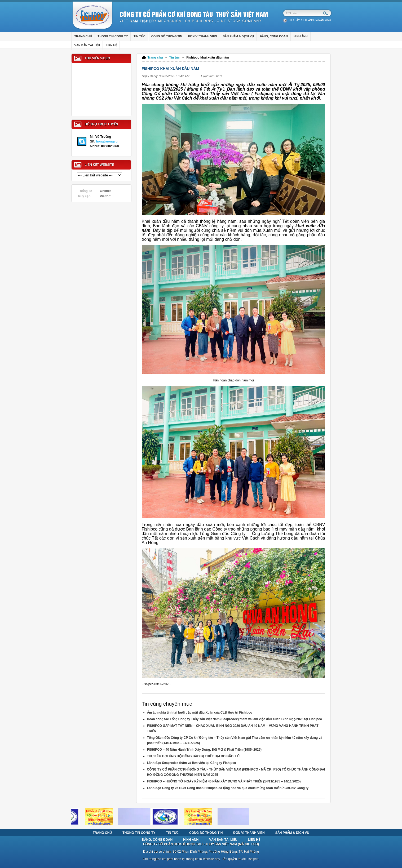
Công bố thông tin (206, 833)
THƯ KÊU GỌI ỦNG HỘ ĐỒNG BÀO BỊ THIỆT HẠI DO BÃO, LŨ (193, 756)
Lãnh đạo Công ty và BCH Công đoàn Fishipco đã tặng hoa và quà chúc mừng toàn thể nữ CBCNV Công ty (228, 788)
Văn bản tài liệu (223, 840)
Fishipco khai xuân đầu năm (208, 57)
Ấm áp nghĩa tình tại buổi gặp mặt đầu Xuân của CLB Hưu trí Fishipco (200, 713)
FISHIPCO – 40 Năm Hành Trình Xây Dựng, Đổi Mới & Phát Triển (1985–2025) (204, 750)
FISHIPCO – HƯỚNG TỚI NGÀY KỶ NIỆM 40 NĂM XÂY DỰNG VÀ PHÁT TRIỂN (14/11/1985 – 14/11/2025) (224, 781)
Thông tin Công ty (139, 833)
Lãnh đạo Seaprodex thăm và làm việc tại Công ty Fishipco (192, 763)
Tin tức (175, 57)
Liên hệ (254, 840)
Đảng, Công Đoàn (157, 840)
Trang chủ (155, 57)
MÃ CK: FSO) (249, 844)
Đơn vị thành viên (249, 833)
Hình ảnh (191, 840)
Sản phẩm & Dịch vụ (292, 833)
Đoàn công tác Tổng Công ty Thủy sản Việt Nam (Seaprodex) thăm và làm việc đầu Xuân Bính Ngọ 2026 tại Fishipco (235, 719)
